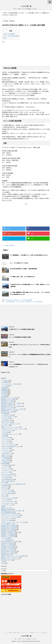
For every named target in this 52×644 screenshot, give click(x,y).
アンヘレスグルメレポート (8, 503)
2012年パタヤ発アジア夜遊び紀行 (9, 514)
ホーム (6, 633)
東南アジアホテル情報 (7, 422)
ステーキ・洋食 (5, 438)
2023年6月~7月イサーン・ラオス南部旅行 (11, 406)
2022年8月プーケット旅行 (7, 401)
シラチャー (4, 497)
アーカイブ (4, 569)
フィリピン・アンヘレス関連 (8, 498)
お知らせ (3, 563)
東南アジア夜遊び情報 (7, 481)
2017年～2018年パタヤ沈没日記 (9, 552)
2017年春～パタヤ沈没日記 (8, 546)
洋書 (3, 562)
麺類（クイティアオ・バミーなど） (10, 427)
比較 (5, 38)
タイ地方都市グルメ (7, 454)
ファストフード (5, 448)
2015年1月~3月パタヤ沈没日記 (9, 528)
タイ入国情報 (6, 245)
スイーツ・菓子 (5, 441)
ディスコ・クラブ (6, 472)
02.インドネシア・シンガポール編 (10, 517)
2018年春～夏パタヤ (6, 554)
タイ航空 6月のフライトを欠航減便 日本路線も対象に (22, 329)
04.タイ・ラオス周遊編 (7, 520)
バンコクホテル (5, 419)
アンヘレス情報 (5, 500)
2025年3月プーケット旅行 (7, 412)
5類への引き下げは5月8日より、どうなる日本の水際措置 (19, 300)
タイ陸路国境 (5, 382)
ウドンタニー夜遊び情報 (8, 494)
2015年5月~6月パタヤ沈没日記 (9, 530)
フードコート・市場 (7, 450)
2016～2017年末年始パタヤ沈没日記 (10, 542)
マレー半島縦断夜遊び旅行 (8, 512)
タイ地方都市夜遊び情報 (8, 479)
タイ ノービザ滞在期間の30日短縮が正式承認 (20, 337)
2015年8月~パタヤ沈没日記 (8, 531)
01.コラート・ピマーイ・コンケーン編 (11, 515)
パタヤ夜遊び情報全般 (7, 465)
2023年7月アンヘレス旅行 (7, 408)
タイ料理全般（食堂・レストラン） (10, 434)
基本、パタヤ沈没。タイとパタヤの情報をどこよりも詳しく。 (26, 639)
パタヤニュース (5, 487)
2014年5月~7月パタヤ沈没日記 (9, 525)
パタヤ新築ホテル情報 (7, 415)
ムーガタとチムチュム (7, 431)
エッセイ (3, 483)
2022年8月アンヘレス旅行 (7, 402)
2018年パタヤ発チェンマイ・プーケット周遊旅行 (13, 556)
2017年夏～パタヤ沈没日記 (8, 549)
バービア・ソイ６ (6, 469)
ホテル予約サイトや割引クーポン (10, 424)
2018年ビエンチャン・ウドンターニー (10, 557)
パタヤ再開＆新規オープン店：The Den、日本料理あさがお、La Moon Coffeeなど (25, 302)
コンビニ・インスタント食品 (9, 445)
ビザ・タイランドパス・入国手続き (10, 384)
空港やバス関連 (5, 460)
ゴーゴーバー (5, 467)
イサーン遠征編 (5, 538)
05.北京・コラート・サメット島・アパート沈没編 (14, 522)
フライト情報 (5, 386)
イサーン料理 (5, 432)
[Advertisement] (26, 53)
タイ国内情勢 (4, 392)
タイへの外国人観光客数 (11, 36)
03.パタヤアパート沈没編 (8, 519)
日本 (2, 506)
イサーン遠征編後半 (7, 540)
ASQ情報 (4, 388)
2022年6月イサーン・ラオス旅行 (9, 398)
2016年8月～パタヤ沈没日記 (8, 537)
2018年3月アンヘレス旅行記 (8, 553)
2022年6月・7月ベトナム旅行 (8, 399)
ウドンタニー (4, 488)
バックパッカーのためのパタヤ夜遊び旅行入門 (12, 484)
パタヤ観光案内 (5, 486)
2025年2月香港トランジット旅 (8, 411)
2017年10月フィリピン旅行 (8, 550)
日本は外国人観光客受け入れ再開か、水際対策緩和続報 (23, 269)
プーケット (4, 495)
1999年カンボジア (5, 508)
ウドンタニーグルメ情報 (8, 492)
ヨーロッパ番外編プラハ (7, 524)
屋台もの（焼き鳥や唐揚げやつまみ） (11, 446)
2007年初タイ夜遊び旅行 (7, 509)
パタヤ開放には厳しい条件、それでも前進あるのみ (22, 277)
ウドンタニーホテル (7, 490)
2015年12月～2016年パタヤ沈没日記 (10, 532)
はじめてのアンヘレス (7, 505)
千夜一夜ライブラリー (6, 560)
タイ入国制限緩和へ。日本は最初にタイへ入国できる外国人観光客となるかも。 (29, 255)
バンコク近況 (4, 395)
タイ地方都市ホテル (7, 420)
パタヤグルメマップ (25, 633)
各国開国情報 (4, 389)
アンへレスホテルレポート (8, 501)
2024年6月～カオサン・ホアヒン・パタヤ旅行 (12, 409)
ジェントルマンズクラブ (8, 471)
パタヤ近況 (4, 393)
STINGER (38, 641)
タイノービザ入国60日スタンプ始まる (19, 263)
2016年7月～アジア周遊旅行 (8, 535)
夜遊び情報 (4, 464)
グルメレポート (5, 425)
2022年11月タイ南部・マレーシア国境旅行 (11, 403)
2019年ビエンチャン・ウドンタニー (10, 559)
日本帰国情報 (12, 245)
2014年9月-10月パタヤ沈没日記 (9, 527)
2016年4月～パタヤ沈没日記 (8, 534)
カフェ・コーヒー (6, 443)
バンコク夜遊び (5, 478)
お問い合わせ (45, 633)
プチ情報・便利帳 (5, 457)
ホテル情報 (4, 413)
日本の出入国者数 (9, 34)
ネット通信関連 (5, 458)
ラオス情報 (4, 396)
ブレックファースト (7, 439)
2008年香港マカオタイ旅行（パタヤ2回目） (12, 511)
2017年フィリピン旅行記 (7, 544)
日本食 (3, 436)
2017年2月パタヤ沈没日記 (7, 543)
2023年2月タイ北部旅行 (7, 405)
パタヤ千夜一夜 (26, 6)
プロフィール (38, 633)
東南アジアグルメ (6, 455)
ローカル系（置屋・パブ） (8, 476)
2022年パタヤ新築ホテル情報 (14, 633)
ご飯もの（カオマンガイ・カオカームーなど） (13, 429)
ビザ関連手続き (5, 462)
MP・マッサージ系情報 (7, 474)
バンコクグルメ (5, 452)
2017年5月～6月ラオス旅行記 (8, 547)
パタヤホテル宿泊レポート (8, 417)
